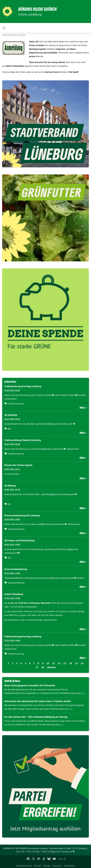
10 (48, 663)
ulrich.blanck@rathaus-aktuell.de (47, 449)
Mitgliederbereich (24, 866)
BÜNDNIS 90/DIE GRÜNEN (37, 9)
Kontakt (37, 866)
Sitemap (47, 866)
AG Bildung (10, 486)
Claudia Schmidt (44, 395)
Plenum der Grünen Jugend (18, 465)
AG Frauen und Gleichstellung (19, 540)
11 (53, 663)
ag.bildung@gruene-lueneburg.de (57, 494)
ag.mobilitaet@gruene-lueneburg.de (55, 424)
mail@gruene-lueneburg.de (60, 851)
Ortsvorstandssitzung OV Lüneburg (22, 515)
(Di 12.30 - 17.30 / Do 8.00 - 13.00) (31, 851)
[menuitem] (24, 865)
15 (76, 663)
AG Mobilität (11, 415)
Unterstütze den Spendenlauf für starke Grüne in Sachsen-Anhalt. (38, 701)
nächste (51, 667)
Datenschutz (69, 866)
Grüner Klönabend (14, 594)
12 (59, 663)
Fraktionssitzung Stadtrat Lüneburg (23, 440)
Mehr (82, 408)
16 (82, 663)
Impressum (57, 866)
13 (65, 663)
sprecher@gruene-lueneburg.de (58, 578)
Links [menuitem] (61, 859)
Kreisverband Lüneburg (14, 35)
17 (37, 667)
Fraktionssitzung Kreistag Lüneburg (23, 386)
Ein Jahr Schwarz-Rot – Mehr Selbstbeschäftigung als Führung (36, 717)
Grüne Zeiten (10, 382)
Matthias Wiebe (67, 395)
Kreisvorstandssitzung (16, 569)
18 (43, 667)
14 (71, 663)
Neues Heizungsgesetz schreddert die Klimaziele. (30, 685)
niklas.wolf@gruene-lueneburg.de (47, 524)
